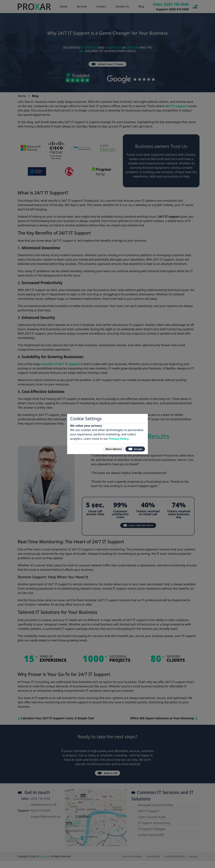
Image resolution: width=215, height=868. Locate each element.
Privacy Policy (119, 437)
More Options (108, 449)
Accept (134, 449)
